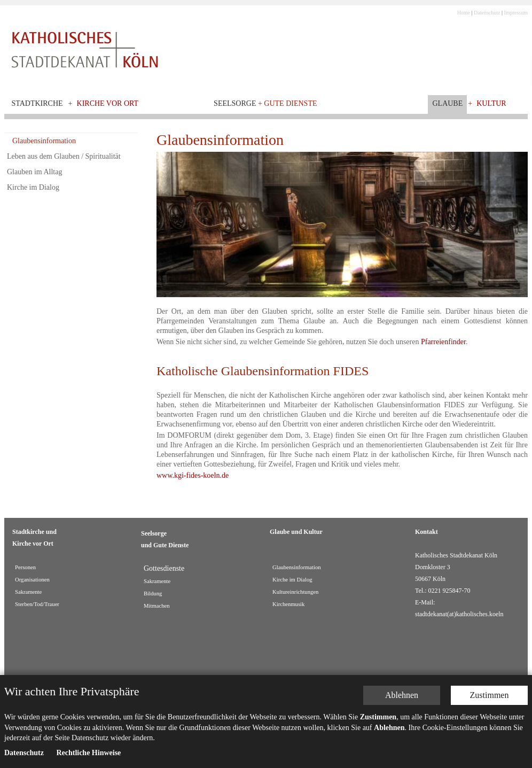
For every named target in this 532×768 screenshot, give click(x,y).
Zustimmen (490, 689)
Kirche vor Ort (108, 103)
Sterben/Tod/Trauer (37, 604)
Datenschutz (487, 13)
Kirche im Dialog (33, 187)
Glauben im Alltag (34, 172)
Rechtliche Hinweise (88, 747)
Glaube (447, 103)
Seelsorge (265, 103)
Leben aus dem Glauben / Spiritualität (64, 156)
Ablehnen (402, 689)
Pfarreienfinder (443, 342)
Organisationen (32, 580)
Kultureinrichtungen (295, 592)
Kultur (491, 103)
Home (464, 13)
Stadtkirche (37, 103)
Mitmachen (157, 606)
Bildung (153, 594)
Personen (25, 567)
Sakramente (28, 592)
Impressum (516, 13)
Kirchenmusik (288, 604)
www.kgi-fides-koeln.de (193, 475)
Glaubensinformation (44, 141)
